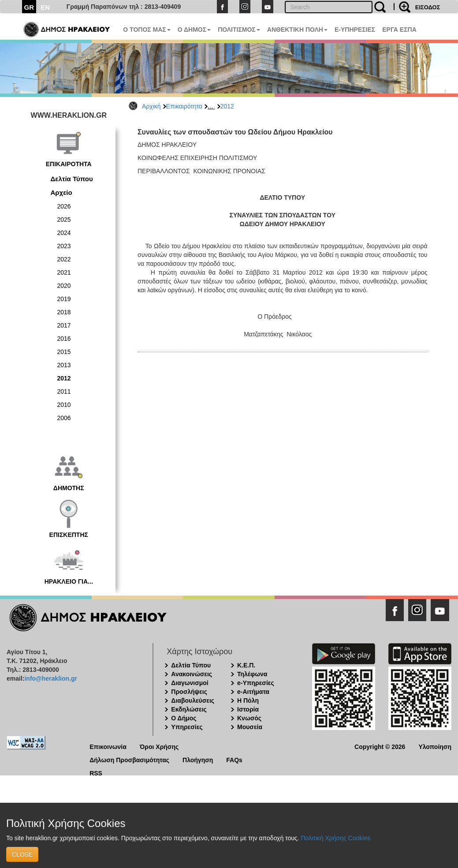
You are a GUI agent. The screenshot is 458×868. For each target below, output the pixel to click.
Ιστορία (248, 709)
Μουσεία (250, 727)
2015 (64, 352)
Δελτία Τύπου (72, 179)
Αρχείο (61, 192)
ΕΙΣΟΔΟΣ (428, 7)
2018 (64, 312)
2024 (64, 233)
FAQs (234, 759)
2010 (64, 405)
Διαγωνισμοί (190, 683)
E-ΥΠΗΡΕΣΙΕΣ (355, 30)
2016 (64, 339)
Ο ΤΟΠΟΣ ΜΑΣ (147, 30)
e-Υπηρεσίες (256, 683)
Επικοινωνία (108, 746)
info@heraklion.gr (50, 678)
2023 (64, 246)
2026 (64, 206)
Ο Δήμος (184, 718)
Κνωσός (249, 718)
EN (45, 7)
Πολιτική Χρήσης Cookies (335, 838)
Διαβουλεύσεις (193, 700)
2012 (227, 106)
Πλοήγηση (198, 759)
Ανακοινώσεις (192, 674)
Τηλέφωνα (252, 674)
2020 (64, 286)
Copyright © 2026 (380, 746)
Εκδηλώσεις (189, 709)
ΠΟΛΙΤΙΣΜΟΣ (239, 30)
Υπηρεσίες (187, 727)
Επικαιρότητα (184, 106)
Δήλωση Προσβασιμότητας (129, 759)
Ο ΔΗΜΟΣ (194, 30)
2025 (64, 220)
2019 (64, 299)
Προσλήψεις (189, 692)
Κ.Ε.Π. (246, 665)
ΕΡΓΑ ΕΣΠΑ (399, 30)
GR (29, 7)
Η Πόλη (248, 700)
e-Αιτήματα (253, 692)
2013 (64, 365)
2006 (64, 418)
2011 (64, 391)
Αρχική (151, 106)
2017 (64, 325)
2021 (64, 272)
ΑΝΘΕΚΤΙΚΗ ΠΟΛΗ (297, 30)
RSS (96, 773)
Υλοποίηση (435, 746)
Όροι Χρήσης (159, 746)
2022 (64, 259)
